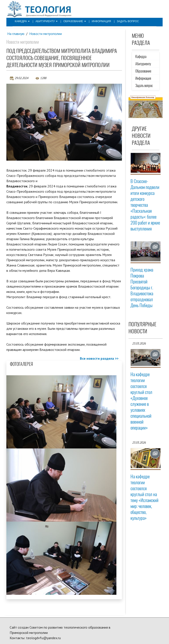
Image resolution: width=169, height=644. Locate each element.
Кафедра (22, 21)
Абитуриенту (47, 21)
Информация (101, 21)
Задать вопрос (128, 21)
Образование (75, 21)
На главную (16, 34)
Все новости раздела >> (99, 358)
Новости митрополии (46, 34)
